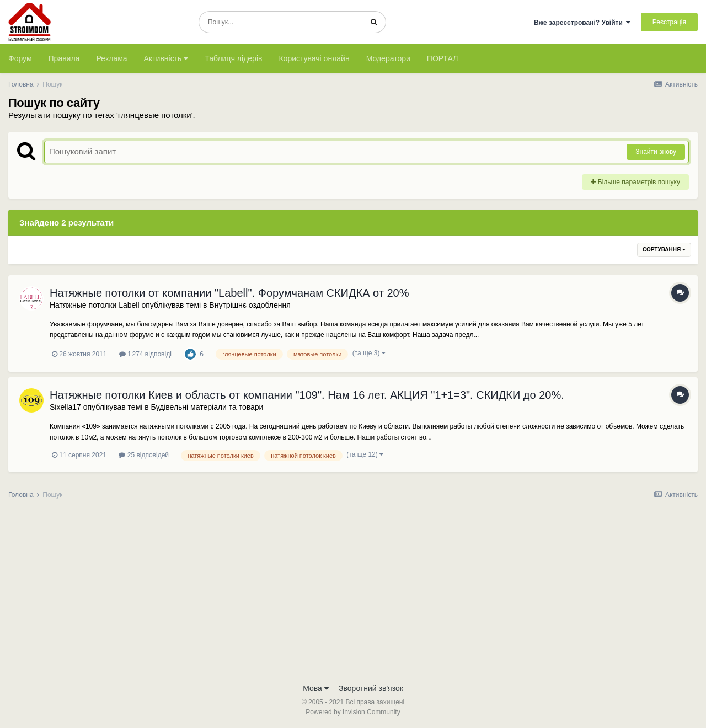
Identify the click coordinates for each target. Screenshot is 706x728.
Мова (316, 688)
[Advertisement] (353, 595)
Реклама (111, 58)
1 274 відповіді (145, 354)
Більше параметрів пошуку (635, 182)
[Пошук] (280, 22)
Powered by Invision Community (353, 712)
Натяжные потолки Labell (95, 305)
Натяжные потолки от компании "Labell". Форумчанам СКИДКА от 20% (229, 293)
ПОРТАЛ (443, 58)
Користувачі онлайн (314, 58)
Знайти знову (656, 152)
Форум (20, 58)
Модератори (388, 58)
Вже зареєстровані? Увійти (582, 23)
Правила (64, 58)
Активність (166, 58)
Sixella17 (65, 407)
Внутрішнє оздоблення (250, 305)
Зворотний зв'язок (371, 688)
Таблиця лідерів (233, 58)
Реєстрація (669, 22)
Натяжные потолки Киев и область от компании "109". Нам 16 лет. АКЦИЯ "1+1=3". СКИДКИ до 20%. (307, 395)
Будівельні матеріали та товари (207, 407)
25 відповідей (144, 455)
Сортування (664, 250)
